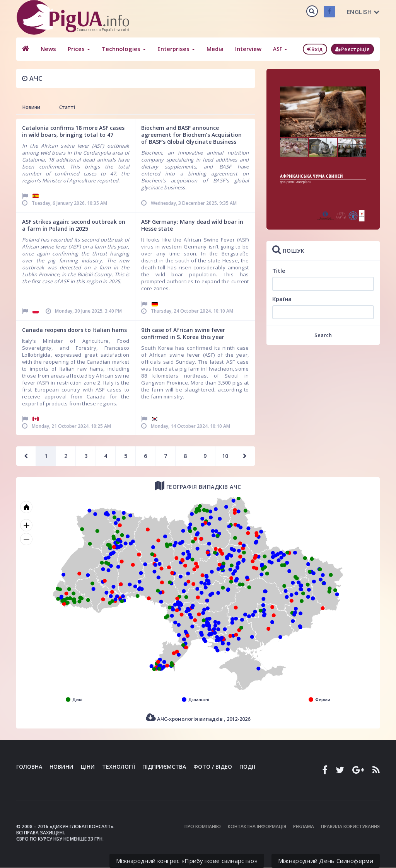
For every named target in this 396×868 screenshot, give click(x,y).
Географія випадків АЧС (198, 486)
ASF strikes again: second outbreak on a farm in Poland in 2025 (74, 225)
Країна (282, 299)
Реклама (304, 826)
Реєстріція (352, 49)
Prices (79, 49)
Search (323, 335)
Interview (248, 49)
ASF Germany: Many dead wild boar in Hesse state (192, 225)
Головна (29, 767)
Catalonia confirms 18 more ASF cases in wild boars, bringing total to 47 (73, 131)
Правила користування (350, 826)
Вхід (315, 49)
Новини (31, 107)
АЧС (32, 78)
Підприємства (164, 767)
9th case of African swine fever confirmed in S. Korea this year (183, 333)
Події (247, 767)
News (48, 49)
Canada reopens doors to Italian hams (74, 330)
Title (279, 271)
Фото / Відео (213, 767)
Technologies (124, 49)
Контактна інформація (257, 826)
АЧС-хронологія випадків (198, 717)
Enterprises (176, 49)
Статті (67, 107)
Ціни (88, 767)
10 (225, 456)
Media (215, 49)
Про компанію (203, 826)
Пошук (288, 249)
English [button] (363, 12)
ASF (280, 49)
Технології (119, 767)
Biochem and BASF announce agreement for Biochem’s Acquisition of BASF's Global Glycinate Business (191, 135)
